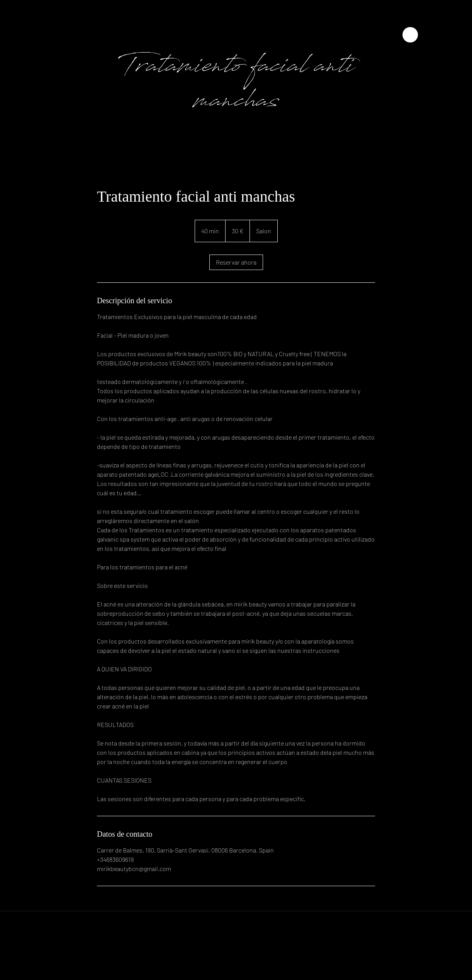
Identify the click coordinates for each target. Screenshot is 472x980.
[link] (236, 262)
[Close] (410, 35)
